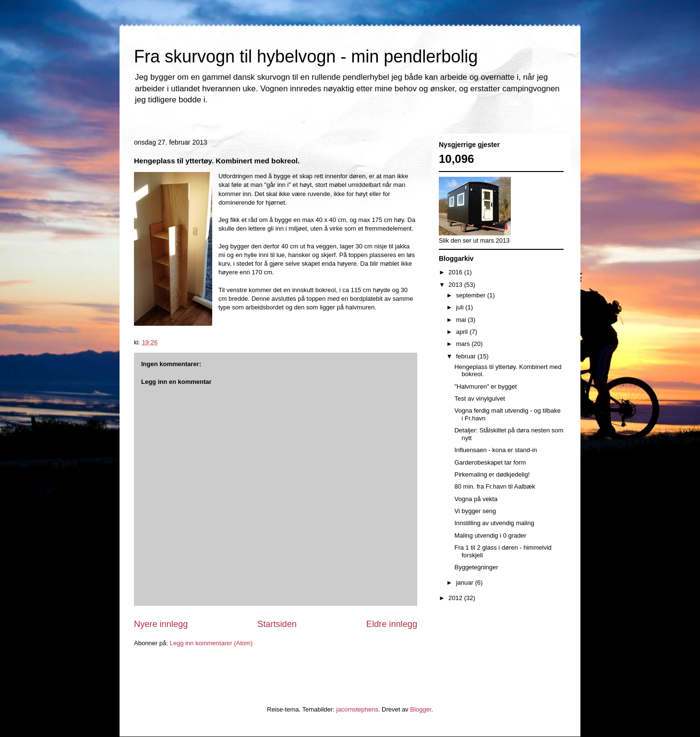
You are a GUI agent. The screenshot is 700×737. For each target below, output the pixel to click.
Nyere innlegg (161, 624)
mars (464, 344)
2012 (456, 598)
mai (462, 320)
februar (467, 356)
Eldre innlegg (392, 624)
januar (466, 583)
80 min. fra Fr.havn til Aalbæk (495, 486)
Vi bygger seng (475, 511)
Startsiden (277, 624)
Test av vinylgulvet (480, 399)
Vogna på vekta (476, 499)
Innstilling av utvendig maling (494, 523)
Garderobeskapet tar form (490, 462)
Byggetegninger (476, 567)
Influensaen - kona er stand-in (495, 450)
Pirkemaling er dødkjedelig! (492, 474)
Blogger (421, 709)
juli (461, 307)
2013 (456, 285)
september (472, 295)
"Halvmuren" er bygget (485, 387)
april (463, 332)
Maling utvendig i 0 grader (490, 535)
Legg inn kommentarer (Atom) (211, 643)
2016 (456, 272)
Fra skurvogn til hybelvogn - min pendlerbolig (306, 56)
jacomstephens (357, 709)
